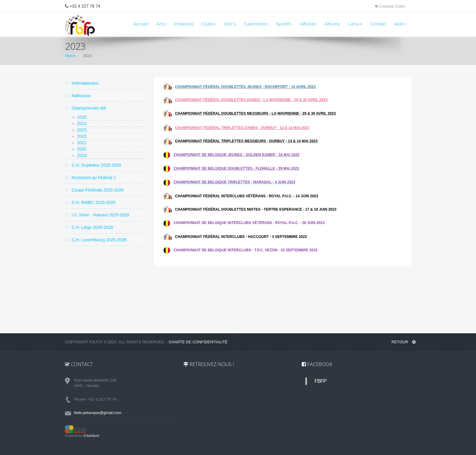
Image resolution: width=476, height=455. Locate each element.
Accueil (141, 24)
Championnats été (86, 108)
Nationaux (78, 96)
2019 (82, 155)
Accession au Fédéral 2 (90, 178)
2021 (82, 143)
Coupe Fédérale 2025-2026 (94, 190)
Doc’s (230, 24)
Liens (355, 24)
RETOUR (404, 342)
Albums (332, 24)
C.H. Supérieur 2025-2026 (93, 165)
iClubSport (91, 436)
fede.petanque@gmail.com (98, 413)
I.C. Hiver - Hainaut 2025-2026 (97, 215)
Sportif (284, 24)
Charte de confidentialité (198, 342)
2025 (82, 117)
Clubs (209, 24)
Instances (184, 24)
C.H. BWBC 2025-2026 (90, 202)
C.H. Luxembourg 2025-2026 (96, 240)
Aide (400, 24)
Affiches (308, 24)
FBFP (320, 381)
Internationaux (82, 83)
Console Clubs (390, 6)
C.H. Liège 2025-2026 (89, 227)
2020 (82, 149)
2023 (82, 130)
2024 (82, 124)
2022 (82, 136)
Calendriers (256, 24)
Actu (161, 24)
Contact (378, 24)
